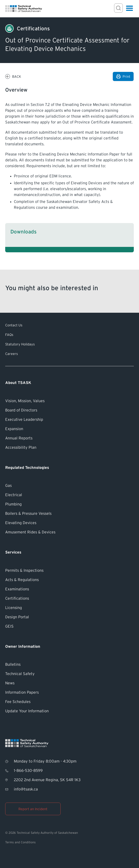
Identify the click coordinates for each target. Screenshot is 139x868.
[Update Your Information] (69, 711)
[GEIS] (69, 626)
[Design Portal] (69, 617)
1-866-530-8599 (28, 771)
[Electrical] (69, 495)
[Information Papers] (69, 692)
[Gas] (69, 486)
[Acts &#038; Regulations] (69, 580)
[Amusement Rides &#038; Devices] (69, 532)
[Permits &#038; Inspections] (69, 571)
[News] (69, 683)
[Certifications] (33, 29)
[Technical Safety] (69, 674)
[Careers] (69, 354)
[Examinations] (69, 589)
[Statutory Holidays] (69, 344)
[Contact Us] (69, 325)
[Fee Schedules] (69, 702)
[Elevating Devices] (69, 523)
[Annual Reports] (69, 438)
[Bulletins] (69, 665)
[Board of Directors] (69, 410)
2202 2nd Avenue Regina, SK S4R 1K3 (47, 780)
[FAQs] (69, 335)
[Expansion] (69, 429)
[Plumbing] (69, 504)
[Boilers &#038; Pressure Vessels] (69, 514)
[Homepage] (24, 9)
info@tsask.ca (26, 789)
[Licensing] (69, 608)
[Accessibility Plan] (69, 448)
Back (17, 76)
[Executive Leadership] (69, 420)
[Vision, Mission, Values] (69, 401)
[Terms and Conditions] (69, 842)
